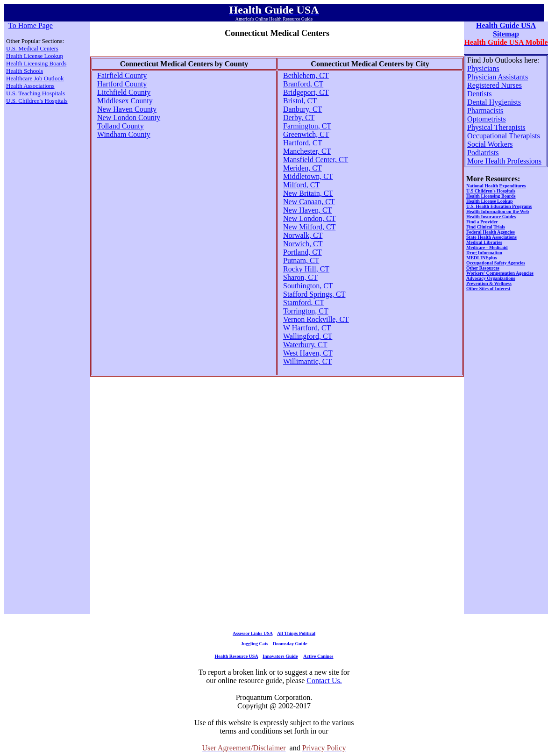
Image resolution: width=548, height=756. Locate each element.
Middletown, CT (308, 176)
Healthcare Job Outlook (35, 78)
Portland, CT (302, 252)
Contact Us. (324, 681)
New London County (129, 118)
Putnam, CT (301, 260)
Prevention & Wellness (489, 283)
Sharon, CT (300, 277)
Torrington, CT (306, 311)
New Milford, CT (309, 227)
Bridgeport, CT (306, 92)
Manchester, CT (307, 151)
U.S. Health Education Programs (499, 206)
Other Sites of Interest (488, 289)
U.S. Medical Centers (32, 48)
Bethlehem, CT (306, 75)
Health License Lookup (35, 56)
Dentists (479, 94)
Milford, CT (301, 185)
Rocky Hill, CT (306, 269)
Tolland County (121, 126)
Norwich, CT (303, 244)
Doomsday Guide (290, 644)
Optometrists (487, 119)
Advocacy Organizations (491, 278)
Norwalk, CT (303, 235)
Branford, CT (303, 84)
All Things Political (296, 633)
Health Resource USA (236, 656)
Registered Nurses (495, 85)
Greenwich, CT (306, 134)
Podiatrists (483, 153)
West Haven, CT (308, 353)
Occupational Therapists (504, 136)
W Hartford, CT (307, 328)
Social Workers (490, 144)
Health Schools (25, 71)
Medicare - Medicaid (487, 247)
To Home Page (31, 25)
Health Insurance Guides (491, 217)
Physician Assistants (498, 77)
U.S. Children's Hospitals (37, 101)
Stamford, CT (304, 303)
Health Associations (30, 86)
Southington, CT (308, 286)
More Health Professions (504, 161)
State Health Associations (491, 237)
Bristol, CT (300, 101)
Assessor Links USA (253, 633)
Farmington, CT (307, 126)
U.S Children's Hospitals (491, 191)
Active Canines (318, 656)
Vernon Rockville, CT (316, 319)
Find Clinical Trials (486, 227)
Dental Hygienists (494, 102)
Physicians (483, 68)
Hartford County (122, 84)
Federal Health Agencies (491, 232)
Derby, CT (299, 118)
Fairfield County (122, 75)
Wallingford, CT (308, 336)
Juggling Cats (254, 644)
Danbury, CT (302, 109)
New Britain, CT (308, 193)
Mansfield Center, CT (316, 160)
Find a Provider (482, 222)
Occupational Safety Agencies (496, 263)
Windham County (124, 134)
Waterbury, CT (305, 345)
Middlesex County (125, 101)
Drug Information (484, 253)
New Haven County (127, 109)
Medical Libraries (484, 242)
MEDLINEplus (482, 258)
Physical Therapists (496, 127)
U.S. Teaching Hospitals (36, 93)
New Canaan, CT (309, 202)
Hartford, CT (303, 143)
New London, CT (309, 218)
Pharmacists (485, 111)
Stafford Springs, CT (314, 294)
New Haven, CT (307, 210)
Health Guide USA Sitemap (506, 30)
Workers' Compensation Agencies (500, 273)
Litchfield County (124, 92)
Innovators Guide (280, 656)
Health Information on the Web (498, 211)
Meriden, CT (302, 168)
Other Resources (483, 268)
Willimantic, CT (307, 361)
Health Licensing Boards (36, 63)
